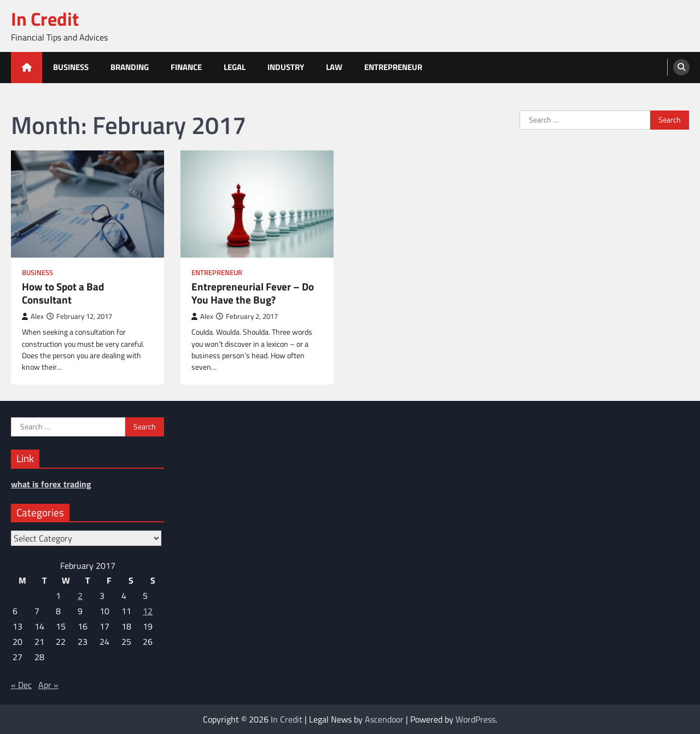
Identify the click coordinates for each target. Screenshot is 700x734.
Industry (286, 67)
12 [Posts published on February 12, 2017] (148, 611)
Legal (235, 67)
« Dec (21, 685)
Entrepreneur (393, 67)
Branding (130, 67)
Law (334, 67)
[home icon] (27, 68)
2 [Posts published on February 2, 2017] (80, 596)
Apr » (48, 685)
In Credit (45, 19)
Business (71, 67)
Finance (186, 67)
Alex (33, 316)
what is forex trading (51, 484)
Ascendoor (384, 719)
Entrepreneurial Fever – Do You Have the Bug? (253, 293)
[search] (681, 67)
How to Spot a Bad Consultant (63, 293)
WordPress (476, 719)
